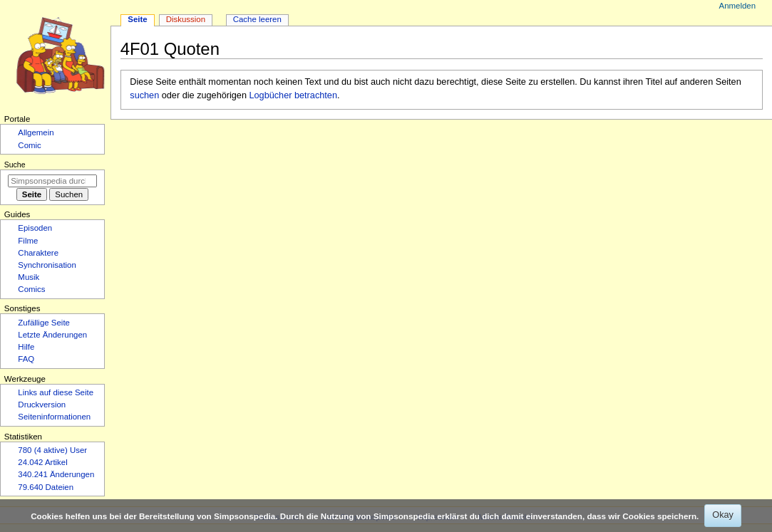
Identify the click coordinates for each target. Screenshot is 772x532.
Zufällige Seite (44, 323)
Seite (137, 19)
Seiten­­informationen (54, 417)
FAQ (26, 359)
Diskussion (186, 19)
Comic (29, 145)
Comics (31, 289)
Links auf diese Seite (56, 392)
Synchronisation (47, 265)
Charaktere (38, 253)
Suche (15, 165)
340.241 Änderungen (56, 474)
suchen (144, 95)
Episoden (35, 228)
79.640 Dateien (46, 487)
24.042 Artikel (42, 462)
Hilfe (26, 347)
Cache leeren (257, 19)
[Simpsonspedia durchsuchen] (52, 181)
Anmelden (738, 6)
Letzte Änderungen (52, 335)
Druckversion (42, 405)
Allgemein (36, 132)
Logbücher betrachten (293, 95)
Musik (29, 277)
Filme (28, 241)
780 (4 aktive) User (52, 450)
